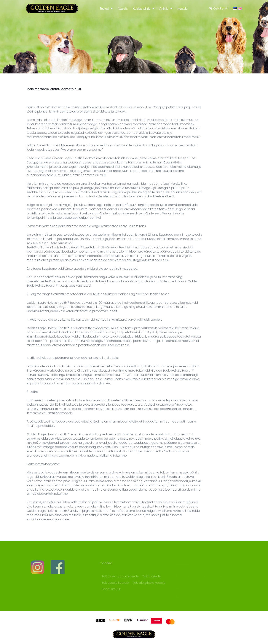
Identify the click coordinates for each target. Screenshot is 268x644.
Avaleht (123, 9)
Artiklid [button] (164, 9)
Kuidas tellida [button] (142, 9)
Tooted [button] (105, 9)
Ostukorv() (219, 8)
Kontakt (182, 9)
